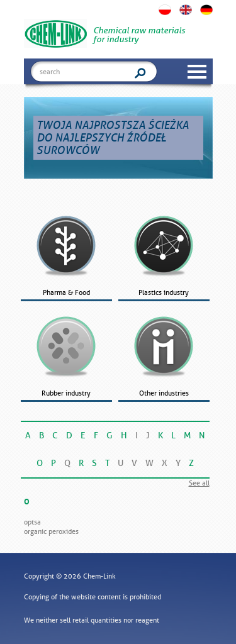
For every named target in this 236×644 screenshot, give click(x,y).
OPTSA (32, 522)
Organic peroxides (51, 531)
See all (199, 483)
